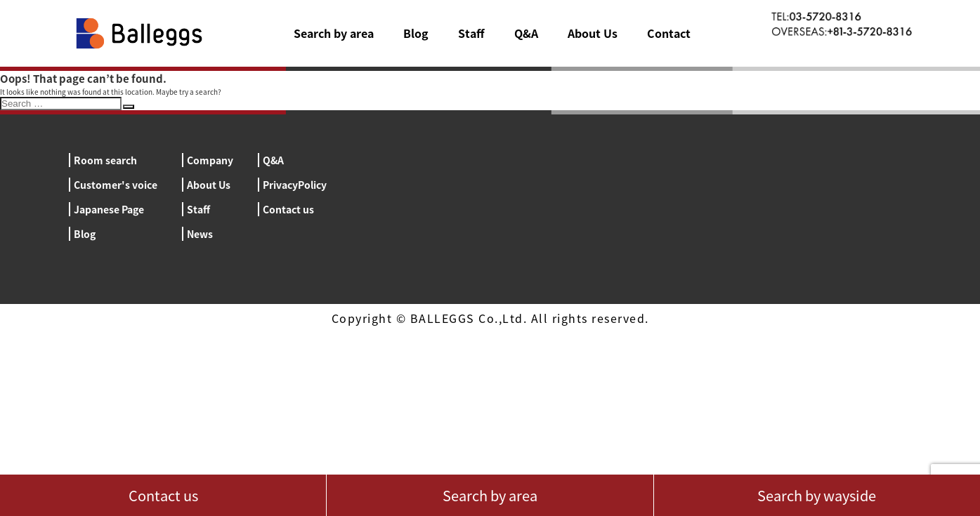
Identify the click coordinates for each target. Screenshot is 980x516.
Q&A (526, 33)
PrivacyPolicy (295, 185)
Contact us (288, 209)
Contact (669, 33)
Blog (416, 33)
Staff (471, 33)
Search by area (334, 33)
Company (210, 160)
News (200, 234)
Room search (105, 160)
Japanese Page (109, 209)
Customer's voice (116, 185)
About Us (593, 33)
